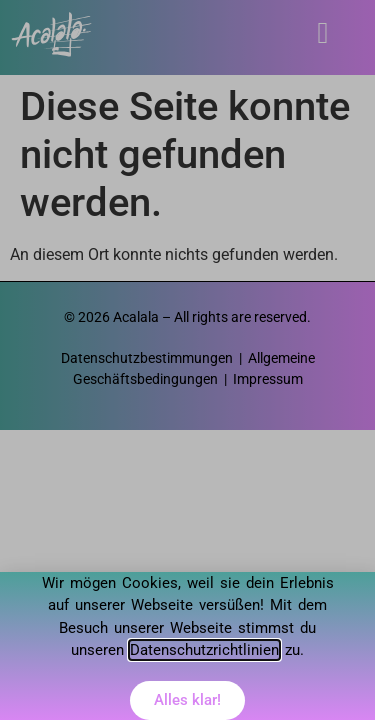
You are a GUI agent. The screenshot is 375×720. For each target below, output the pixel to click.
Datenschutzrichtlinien (204, 650)
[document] (187, 360)
